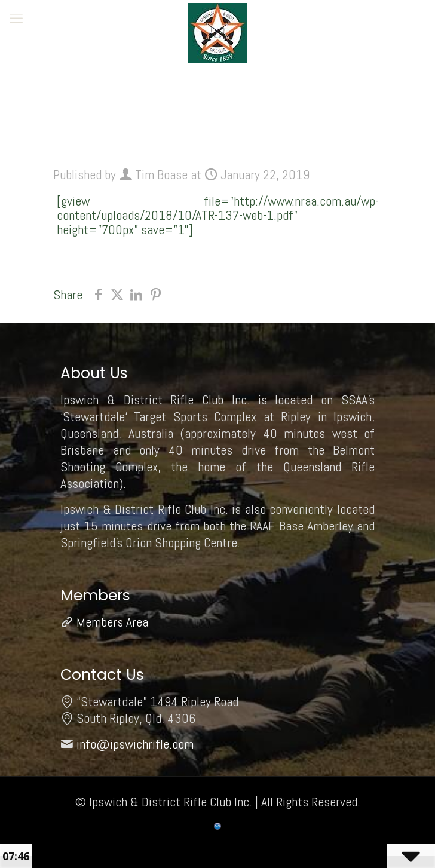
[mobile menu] (16, 18)
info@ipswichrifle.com (135, 744)
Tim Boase (161, 174)
